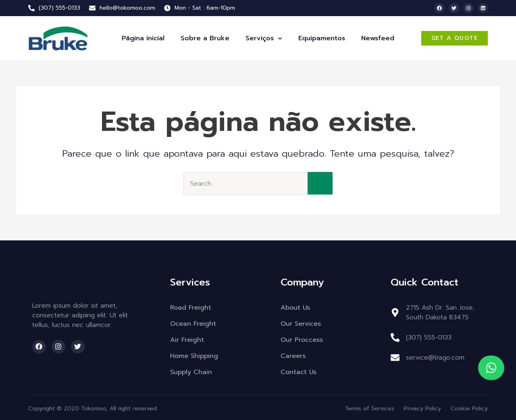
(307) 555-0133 (429, 337)
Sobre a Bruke (205, 38)
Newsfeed (378, 38)
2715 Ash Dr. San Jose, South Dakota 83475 (440, 312)
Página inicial (143, 38)
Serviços (264, 38)
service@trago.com (435, 358)
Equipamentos (322, 38)
